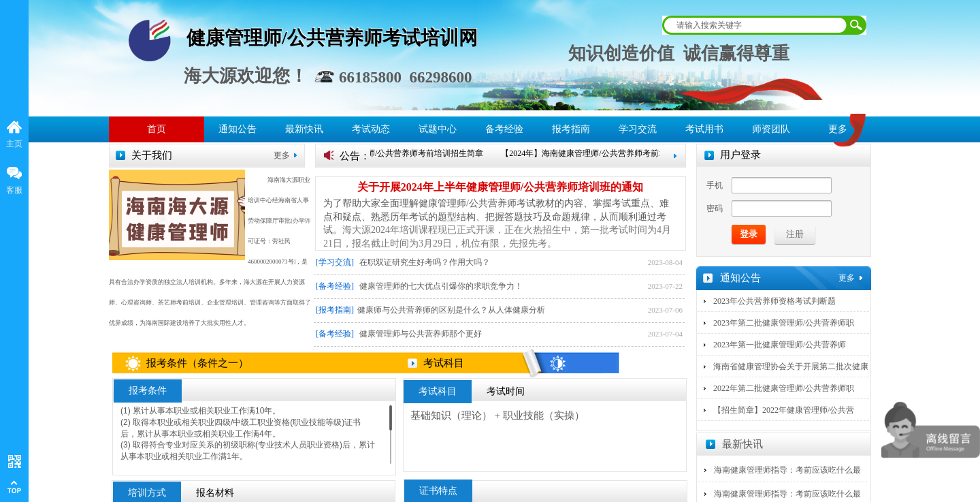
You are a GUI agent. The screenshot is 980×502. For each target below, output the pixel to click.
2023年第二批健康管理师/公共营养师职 (784, 323)
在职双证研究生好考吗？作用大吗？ (425, 262)
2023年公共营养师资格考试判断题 (774, 301)
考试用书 (704, 129)
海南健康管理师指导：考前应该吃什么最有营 (787, 479)
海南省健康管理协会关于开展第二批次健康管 (791, 375)
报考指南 (571, 129)
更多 (282, 155)
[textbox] (755, 25)
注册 (795, 234)
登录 (749, 234)
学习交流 (638, 129)
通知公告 (238, 129)
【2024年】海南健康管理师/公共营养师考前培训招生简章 (384, 153)
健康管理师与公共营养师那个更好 (421, 334)
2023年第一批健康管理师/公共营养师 (780, 345)
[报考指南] (335, 310)
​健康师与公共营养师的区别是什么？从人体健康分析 (451, 310)
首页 (157, 129)
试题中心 (438, 129)
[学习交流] (335, 262)
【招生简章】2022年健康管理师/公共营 (784, 410)
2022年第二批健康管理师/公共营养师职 (784, 388)
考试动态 (371, 129)
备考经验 (504, 129)
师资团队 (771, 129)
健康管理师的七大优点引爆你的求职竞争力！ (441, 286)
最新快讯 (304, 129)
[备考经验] (335, 286)
